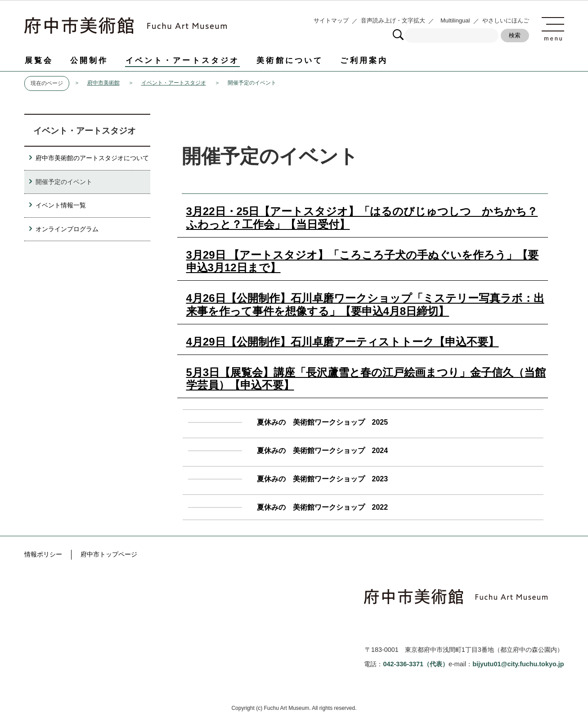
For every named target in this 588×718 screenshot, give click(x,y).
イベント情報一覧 (61, 205)
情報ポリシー (43, 554)
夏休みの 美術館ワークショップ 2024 (323, 451)
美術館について (290, 60)
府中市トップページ (109, 554)
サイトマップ (331, 20)
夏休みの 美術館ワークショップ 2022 (323, 507)
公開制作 (89, 60)
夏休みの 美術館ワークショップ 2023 (323, 479)
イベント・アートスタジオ (183, 60)
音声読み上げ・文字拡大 (393, 20)
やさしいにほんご (506, 20)
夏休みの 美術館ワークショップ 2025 (323, 422)
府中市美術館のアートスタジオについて (92, 158)
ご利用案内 (364, 60)
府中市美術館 (103, 83)
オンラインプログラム (67, 229)
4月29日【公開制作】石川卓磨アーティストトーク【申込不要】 (343, 342)
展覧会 (39, 60)
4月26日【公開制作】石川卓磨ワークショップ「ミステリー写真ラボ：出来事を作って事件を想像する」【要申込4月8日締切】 (365, 305)
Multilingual (455, 20)
